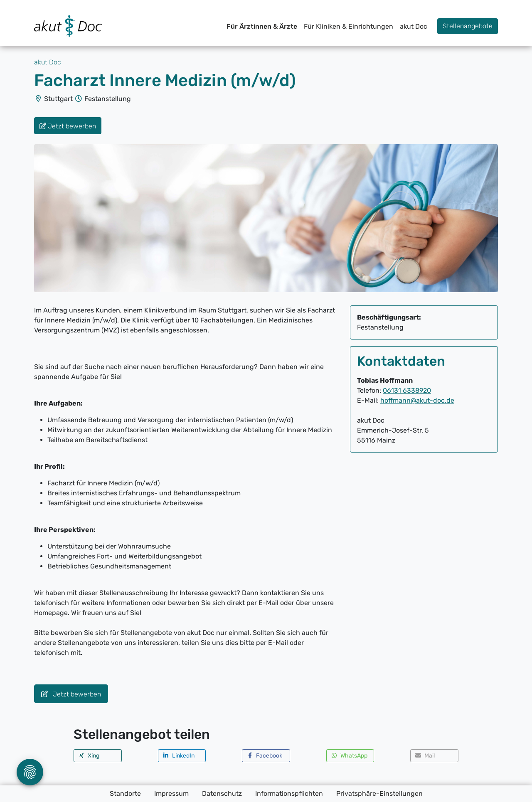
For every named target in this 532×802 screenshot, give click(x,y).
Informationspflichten (289, 793)
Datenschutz (222, 793)
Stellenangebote (468, 26)
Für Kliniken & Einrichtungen (349, 26)
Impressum (171, 793)
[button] (98, 756)
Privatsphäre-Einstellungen (379, 793)
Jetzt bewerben (71, 694)
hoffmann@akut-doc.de (417, 400)
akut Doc (414, 26)
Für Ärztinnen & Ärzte (262, 26)
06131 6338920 (407, 390)
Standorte (125, 793)
